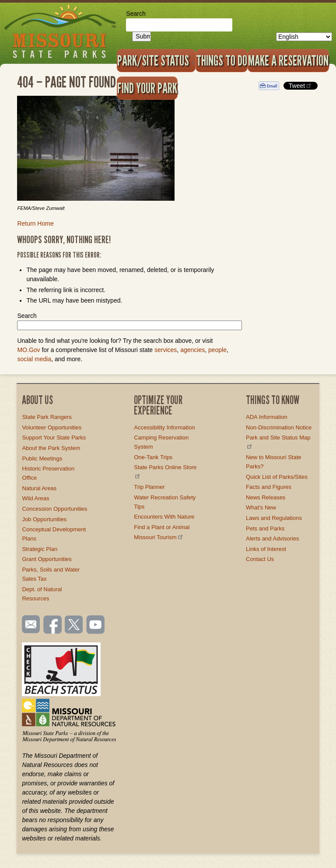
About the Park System (51, 448)
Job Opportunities (44, 519)
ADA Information (267, 417)
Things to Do (222, 60)
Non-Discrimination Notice (279, 427)
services (166, 350)
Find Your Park (147, 88)
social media (34, 359)
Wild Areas (35, 498)
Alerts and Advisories (272, 539)
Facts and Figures (269, 487)
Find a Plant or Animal (162, 527)
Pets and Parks (265, 528)
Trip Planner (149, 487)
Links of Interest (266, 549)
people (217, 350)
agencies (192, 350)
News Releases (266, 497)
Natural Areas (39, 488)
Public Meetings (42, 458)
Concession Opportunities (54, 509)
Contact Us (260, 559)
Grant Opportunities (47, 559)
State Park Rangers (47, 417)
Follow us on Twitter (73, 625)
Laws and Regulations (274, 518)
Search (136, 14)
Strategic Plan (40, 549)
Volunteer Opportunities (52, 427)
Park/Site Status (156, 60)
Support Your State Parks (54, 437)
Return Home (35, 223)
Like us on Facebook (53, 625)
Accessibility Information (164, 427)
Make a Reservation (288, 60)
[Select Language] (304, 37)
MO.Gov (28, 350)
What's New (261, 507)
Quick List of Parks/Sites (277, 477)
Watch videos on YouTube (96, 625)
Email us (29, 624)
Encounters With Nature (164, 517)
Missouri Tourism (159, 537)
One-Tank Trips (153, 457)
